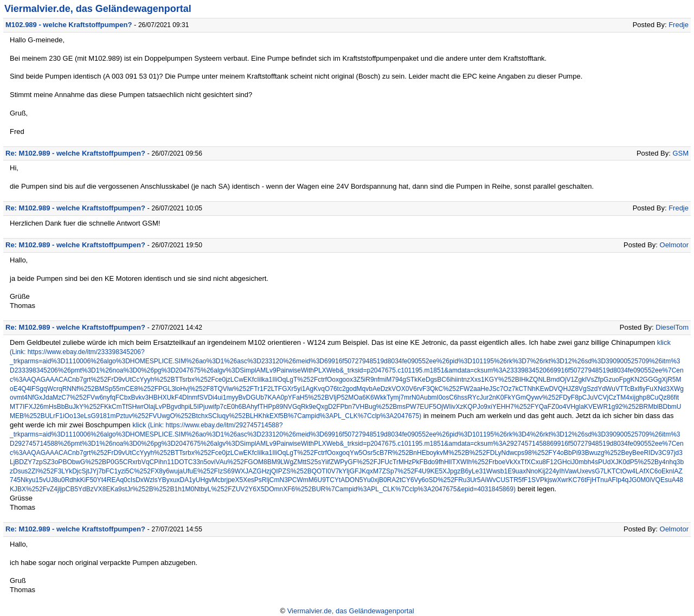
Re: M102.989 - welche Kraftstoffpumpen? (75, 153)
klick (664, 342)
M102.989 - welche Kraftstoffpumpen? (69, 25)
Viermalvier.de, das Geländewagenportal (98, 9)
